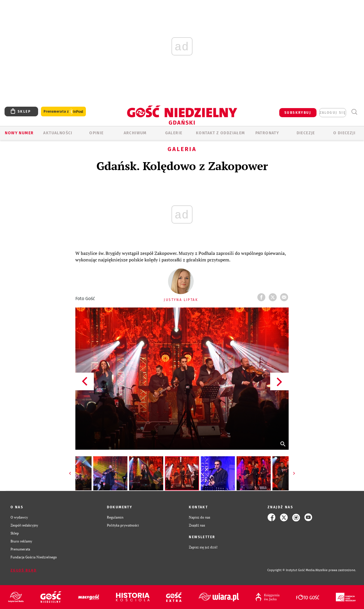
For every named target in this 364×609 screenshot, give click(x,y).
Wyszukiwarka (354, 112)
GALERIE (174, 133)
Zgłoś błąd (24, 570)
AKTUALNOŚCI (58, 133)
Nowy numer (19, 133)
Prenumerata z (63, 112)
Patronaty (267, 133)
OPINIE (96, 133)
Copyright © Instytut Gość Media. (291, 570)
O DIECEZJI (344, 133)
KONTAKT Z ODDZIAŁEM (221, 133)
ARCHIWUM (135, 133)
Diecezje (306, 133)
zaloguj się (333, 113)
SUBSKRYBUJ (298, 113)
